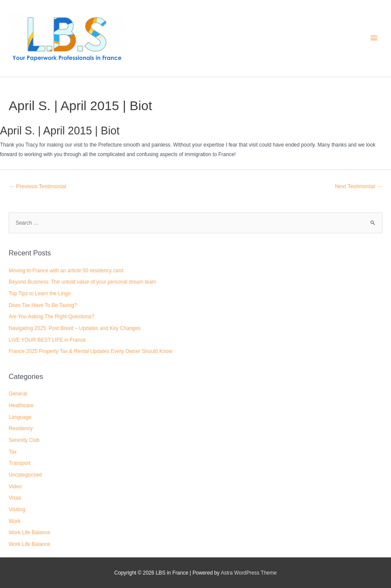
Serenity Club (24, 440)
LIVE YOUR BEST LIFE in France (47, 340)
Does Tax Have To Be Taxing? (43, 305)
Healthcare (21, 405)
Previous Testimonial (38, 186)
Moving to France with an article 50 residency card (66, 271)
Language (20, 417)
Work (15, 521)
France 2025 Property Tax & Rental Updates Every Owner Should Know (90, 351)
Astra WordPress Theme (249, 573)
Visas (15, 498)
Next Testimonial (359, 186)
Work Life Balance (29, 532)
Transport (20, 463)
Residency (21, 428)
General (18, 394)
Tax (13, 452)
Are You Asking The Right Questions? (51, 317)
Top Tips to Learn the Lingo (40, 294)
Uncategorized (25, 475)
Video (15, 487)
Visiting (17, 510)
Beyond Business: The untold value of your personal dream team (82, 282)
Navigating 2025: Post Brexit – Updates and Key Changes (75, 328)
